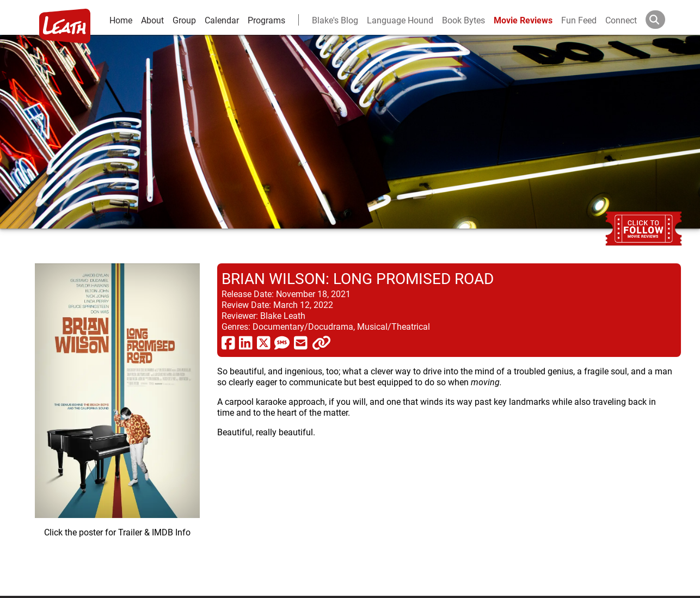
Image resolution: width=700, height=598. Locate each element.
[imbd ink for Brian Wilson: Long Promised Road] (117, 421)
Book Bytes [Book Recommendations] (463, 20)
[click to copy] (321, 342)
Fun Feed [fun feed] (579, 20)
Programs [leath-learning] (266, 20)
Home (121, 20)
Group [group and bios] (184, 20)
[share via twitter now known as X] (264, 342)
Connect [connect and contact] (621, 20)
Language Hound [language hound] (400, 20)
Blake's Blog (335, 20)
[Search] (664, 20)
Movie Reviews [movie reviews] (523, 20)
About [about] (152, 20)
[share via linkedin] (246, 342)
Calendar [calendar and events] (222, 20)
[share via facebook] (228, 342)
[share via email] (301, 342)
